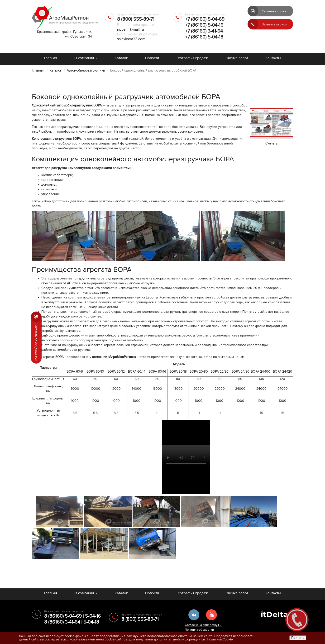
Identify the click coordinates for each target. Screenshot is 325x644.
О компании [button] (86, 58)
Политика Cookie (220, 639)
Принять (298, 638)
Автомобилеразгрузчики (86, 70)
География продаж (192, 58)
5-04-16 (93, 616)
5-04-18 (91, 622)
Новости (152, 58)
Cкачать (271, 143)
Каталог (121, 58)
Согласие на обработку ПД (204, 625)
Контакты (273, 58)
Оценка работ (237, 58)
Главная (51, 58)
